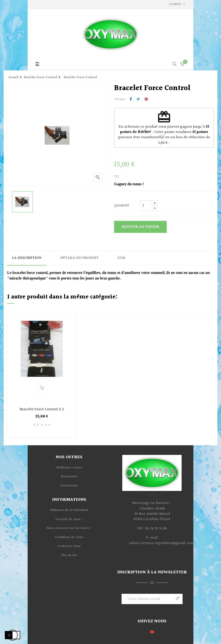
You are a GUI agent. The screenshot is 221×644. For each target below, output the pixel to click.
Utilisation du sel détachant (69, 510)
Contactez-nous (69, 546)
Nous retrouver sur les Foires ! (69, 528)
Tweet (138, 99)
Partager (131, 99)
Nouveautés (69, 477)
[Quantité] (146, 206)
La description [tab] (27, 258)
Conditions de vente (69, 537)
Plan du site (69, 555)
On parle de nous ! (69, 519)
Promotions (69, 486)
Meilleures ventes (69, 468)
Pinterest (146, 99)
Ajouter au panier (140, 227)
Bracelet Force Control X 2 (42, 409)
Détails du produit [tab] (79, 258)
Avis (121, 258)
